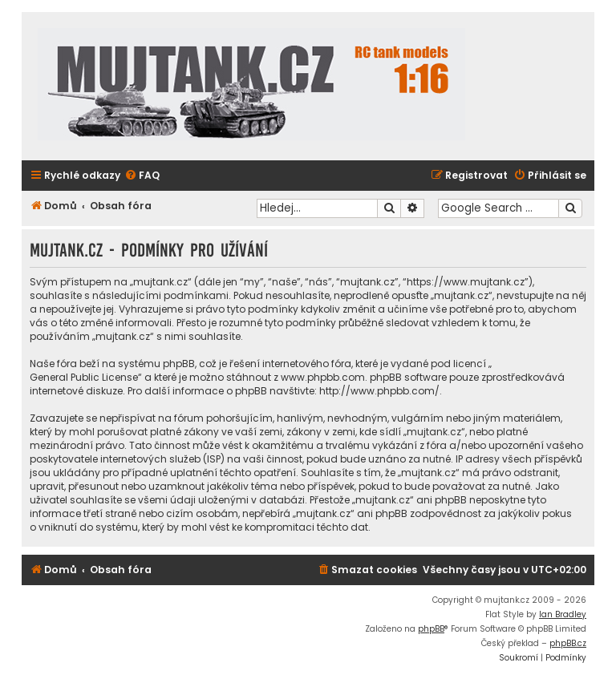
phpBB (431, 629)
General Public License (84, 377)
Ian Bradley (563, 614)
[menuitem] (142, 176)
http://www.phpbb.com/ (379, 391)
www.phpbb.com (323, 377)
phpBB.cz (568, 643)
